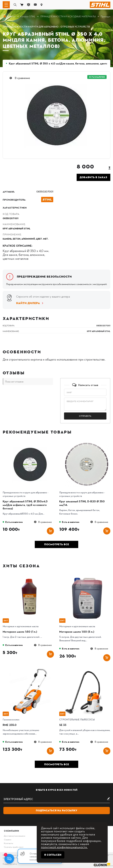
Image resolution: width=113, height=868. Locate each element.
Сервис (8, 839)
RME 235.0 (10, 725)
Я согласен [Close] (53, 855)
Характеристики (15, 207)
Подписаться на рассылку (57, 810)
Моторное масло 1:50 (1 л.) (20, 632)
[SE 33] (87, 669)
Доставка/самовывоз (14, 836)
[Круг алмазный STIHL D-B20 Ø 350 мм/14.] (87, 442)
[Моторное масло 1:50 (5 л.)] (87, 576)
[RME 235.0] (30, 669)
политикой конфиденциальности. (64, 847)
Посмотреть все (57, 544)
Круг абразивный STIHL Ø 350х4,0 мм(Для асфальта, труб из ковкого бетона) (25, 505)
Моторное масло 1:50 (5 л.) (77, 632)
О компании (11, 831)
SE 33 (63, 725)
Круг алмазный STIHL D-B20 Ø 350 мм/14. (82, 503)
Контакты (9, 843)
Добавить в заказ (93, 177)
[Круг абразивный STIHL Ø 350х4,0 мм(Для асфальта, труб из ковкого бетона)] (30, 442)
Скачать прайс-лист (14, 847)
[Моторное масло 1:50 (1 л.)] (30, 576)
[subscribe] (57, 799)
